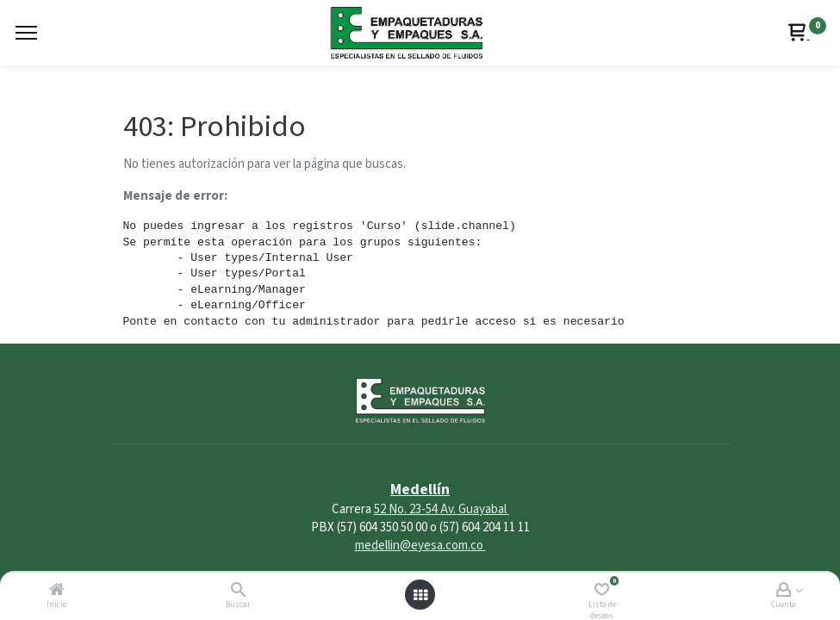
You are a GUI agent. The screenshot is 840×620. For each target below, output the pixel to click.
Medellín (420, 490)
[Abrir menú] (420, 595)
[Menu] (26, 33)
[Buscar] (238, 591)
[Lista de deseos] (602, 591)
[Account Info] (784, 591)
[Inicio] (57, 591)
